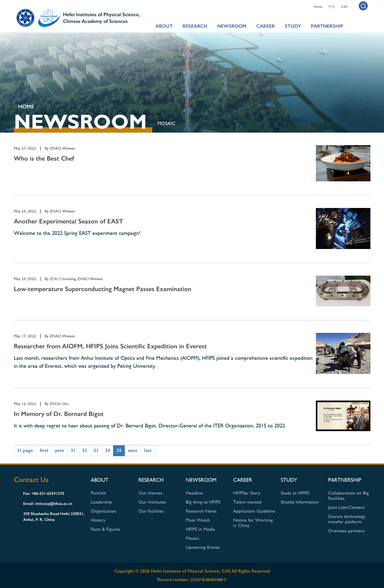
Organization (104, 511)
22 (85, 450)
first (44, 450)
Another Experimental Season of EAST (69, 221)
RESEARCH (195, 26)
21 (73, 450)
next (133, 450)
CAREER (266, 26)
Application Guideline (254, 511)
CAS (344, 7)
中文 (332, 7)
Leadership (101, 502)
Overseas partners (346, 531)
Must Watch (198, 520)
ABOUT (164, 26)
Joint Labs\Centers (346, 507)
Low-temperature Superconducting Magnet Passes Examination (103, 289)
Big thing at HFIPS (203, 502)
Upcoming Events (203, 547)
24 (108, 450)
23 (96, 450)
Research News (201, 511)
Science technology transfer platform (347, 519)
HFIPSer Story (247, 493)
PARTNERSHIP (327, 26)
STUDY (293, 26)
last (148, 450)
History (98, 520)
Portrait (98, 493)
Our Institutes (152, 502)
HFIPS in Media (200, 529)
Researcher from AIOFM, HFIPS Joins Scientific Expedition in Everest (110, 346)
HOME (26, 107)
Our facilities (151, 511)
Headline (194, 493)
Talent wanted (247, 502)
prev (60, 450)
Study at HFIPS (295, 493)
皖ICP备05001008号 (209, 580)
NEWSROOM (232, 26)
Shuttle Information (300, 502)
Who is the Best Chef (44, 158)
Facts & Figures (105, 529)
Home (318, 7)
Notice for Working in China (253, 523)
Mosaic (166, 123)
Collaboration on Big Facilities (348, 495)
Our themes (150, 493)
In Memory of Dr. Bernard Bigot (59, 414)
